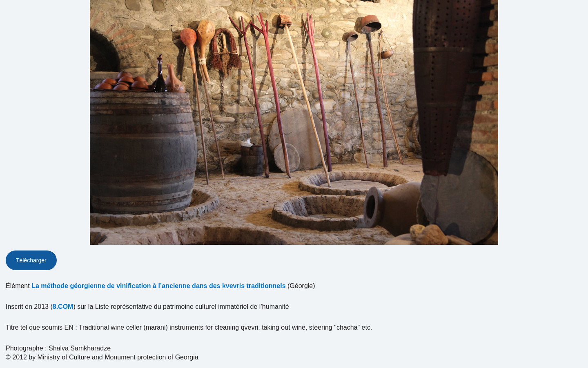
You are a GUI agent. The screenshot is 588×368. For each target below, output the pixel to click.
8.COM (63, 307)
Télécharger (31, 260)
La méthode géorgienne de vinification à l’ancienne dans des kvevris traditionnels (158, 286)
